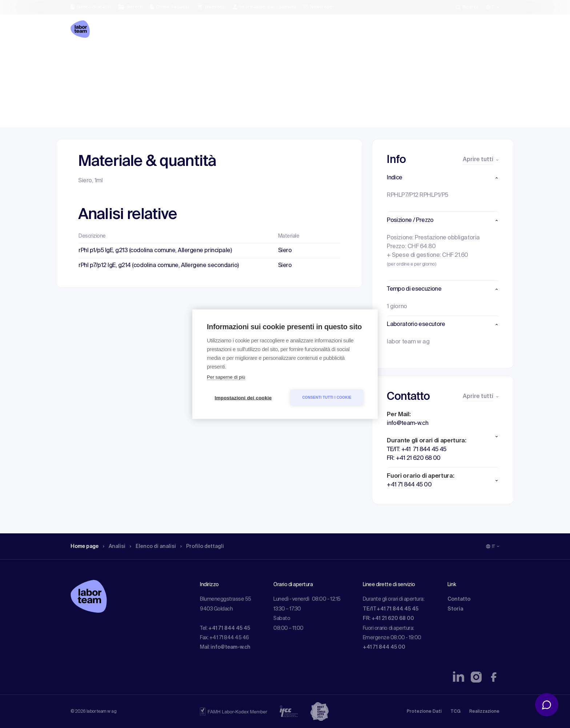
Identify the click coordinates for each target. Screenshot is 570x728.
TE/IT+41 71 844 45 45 (391, 609)
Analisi (119, 56)
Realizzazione (484, 712)
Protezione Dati (424, 712)
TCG (455, 712)
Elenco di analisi (161, 56)
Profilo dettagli (215, 56)
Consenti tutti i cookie (327, 397)
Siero (285, 251)
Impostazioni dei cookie (243, 397)
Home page (87, 56)
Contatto (459, 599)
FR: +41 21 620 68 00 (388, 618)
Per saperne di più (226, 377)
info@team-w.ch (230, 647)
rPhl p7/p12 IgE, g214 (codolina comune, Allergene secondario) (159, 266)
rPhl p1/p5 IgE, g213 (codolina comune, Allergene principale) (155, 251)
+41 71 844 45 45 (229, 628)
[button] (443, 178)
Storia (455, 609)
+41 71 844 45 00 (384, 647)
